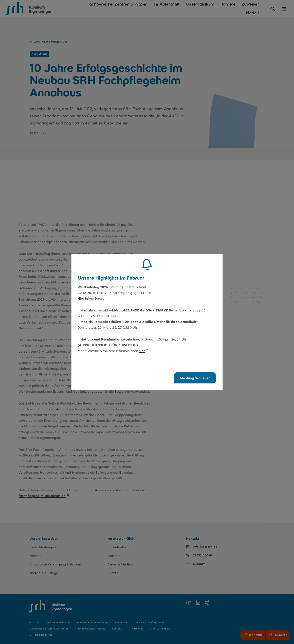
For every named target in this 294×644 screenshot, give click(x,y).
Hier (81, 298)
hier (144, 351)
